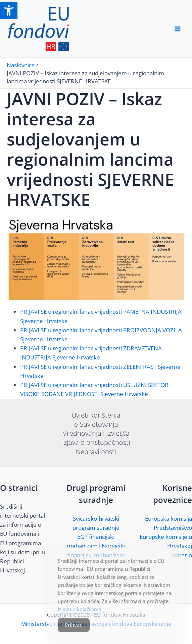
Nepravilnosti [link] (96, 452)
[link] (9, 10)
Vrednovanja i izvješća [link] (96, 433)
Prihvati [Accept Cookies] (74, 634)
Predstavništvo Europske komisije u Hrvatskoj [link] (166, 537)
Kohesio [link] (182, 555)
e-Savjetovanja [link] (96, 424)
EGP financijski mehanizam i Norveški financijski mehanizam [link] (96, 546)
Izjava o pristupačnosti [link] (96, 442)
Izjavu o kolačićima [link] (80, 618)
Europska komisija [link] (169, 519)
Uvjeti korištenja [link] (96, 415)
